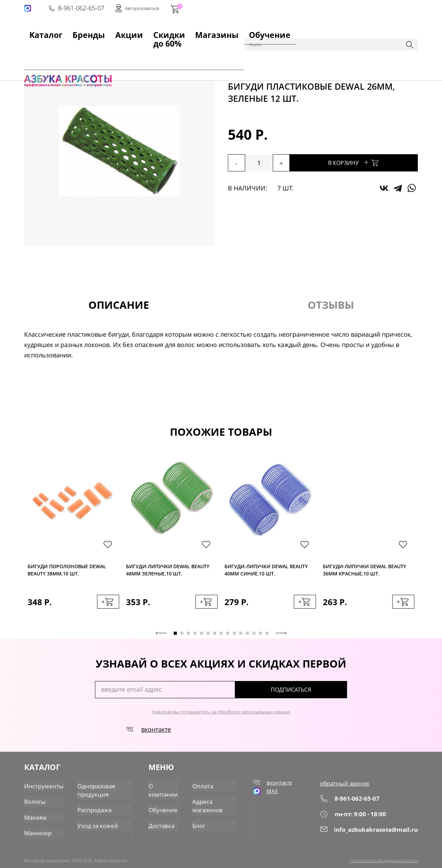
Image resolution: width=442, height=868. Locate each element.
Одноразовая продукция (92, 790)
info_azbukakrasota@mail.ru (371, 832)
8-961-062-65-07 (313, 9)
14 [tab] (261, 637)
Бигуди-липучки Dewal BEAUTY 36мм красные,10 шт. (364, 572)
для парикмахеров (135, 49)
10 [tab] (234, 637)
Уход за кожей (93, 823)
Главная (35, 49)
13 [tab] (254, 637)
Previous (161, 637)
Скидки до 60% (133, 31)
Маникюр (37, 830)
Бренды (67, 31)
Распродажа (91, 808)
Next (281, 637)
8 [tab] (221, 637)
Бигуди (195, 49)
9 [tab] (228, 637)
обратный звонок (347, 786)
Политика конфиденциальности (384, 857)
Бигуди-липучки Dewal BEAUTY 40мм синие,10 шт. (266, 572)
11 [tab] (241, 637)
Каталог (59, 49)
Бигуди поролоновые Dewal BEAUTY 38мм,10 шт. (67, 572)
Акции (95, 31)
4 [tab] (195, 637)
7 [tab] (215, 637)
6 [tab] (208, 637)
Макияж (35, 815)
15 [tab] (267, 637)
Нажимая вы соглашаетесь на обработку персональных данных (221, 715)
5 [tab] (201, 637)
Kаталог (36, 31)
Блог (200, 823)
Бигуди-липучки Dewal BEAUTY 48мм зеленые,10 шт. (168, 572)
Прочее (173, 49)
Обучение (216, 31)
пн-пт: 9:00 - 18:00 (355, 817)
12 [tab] (247, 637)
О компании (163, 790)
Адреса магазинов (208, 805)
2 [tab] (182, 637)
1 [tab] (175, 637)
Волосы (34, 801)
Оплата (203, 786)
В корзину (373, 162)
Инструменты (90, 49)
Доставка (162, 823)
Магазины (178, 31)
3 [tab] (188, 637)
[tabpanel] (73, 543)
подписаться (318, 693)
